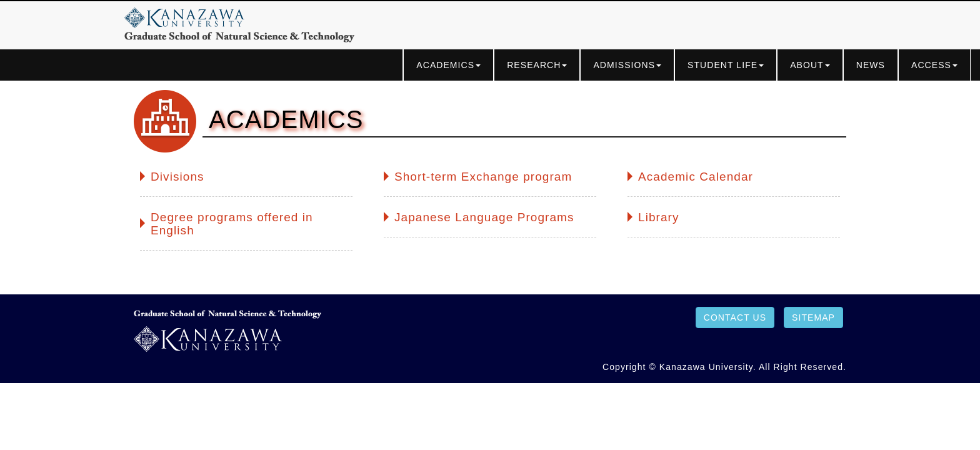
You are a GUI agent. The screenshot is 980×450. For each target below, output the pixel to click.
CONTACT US (735, 317)
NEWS (871, 65)
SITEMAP (813, 317)
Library (659, 217)
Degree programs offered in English (232, 224)
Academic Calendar (696, 177)
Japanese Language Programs (484, 217)
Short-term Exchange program (483, 177)
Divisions (177, 177)
